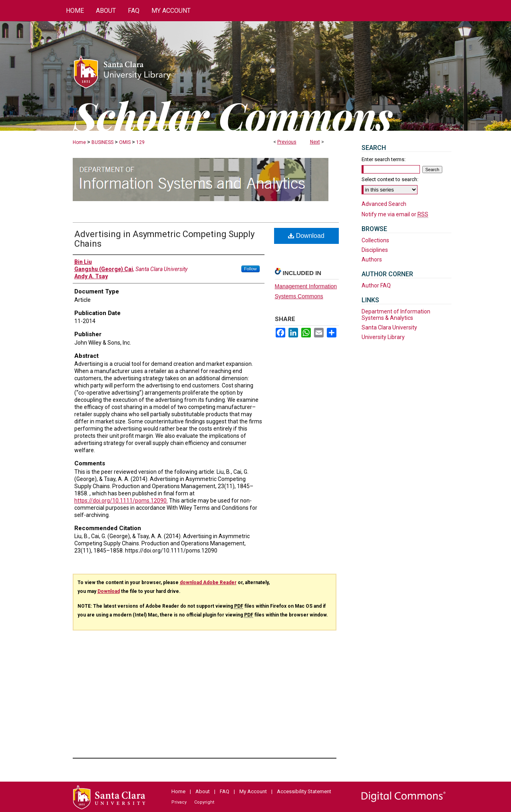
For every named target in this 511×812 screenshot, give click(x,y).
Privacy (179, 802)
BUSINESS (102, 142)
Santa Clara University (389, 327)
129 (140, 142)
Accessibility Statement (304, 791)
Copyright (204, 802)
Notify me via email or (395, 214)
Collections (375, 240)
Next (315, 142)
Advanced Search (384, 204)
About (203, 791)
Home (79, 142)
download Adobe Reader (208, 583)
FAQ (225, 791)
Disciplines (375, 250)
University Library (383, 337)
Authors (372, 259)
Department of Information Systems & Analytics (396, 315)
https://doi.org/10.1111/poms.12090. (121, 501)
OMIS (125, 142)
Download (306, 236)
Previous (287, 142)
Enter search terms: (384, 159)
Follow (251, 269)
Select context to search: (390, 179)
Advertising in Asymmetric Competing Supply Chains (164, 239)
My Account (253, 791)
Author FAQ (376, 285)
